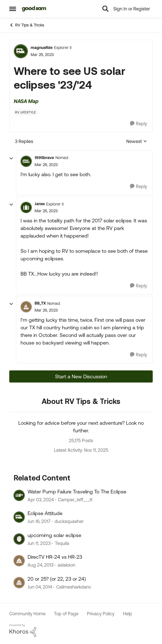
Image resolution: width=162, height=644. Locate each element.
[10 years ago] (39, 522)
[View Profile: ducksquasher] (19, 517)
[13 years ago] (40, 565)
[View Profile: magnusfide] (21, 51)
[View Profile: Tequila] (19, 539)
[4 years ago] (39, 543)
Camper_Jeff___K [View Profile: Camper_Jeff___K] (75, 500)
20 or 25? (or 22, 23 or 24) (57, 579)
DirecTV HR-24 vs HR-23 (55, 557)
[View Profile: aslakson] (19, 561)
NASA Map (26, 101)
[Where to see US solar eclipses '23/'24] (46, 165)
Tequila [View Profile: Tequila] (62, 543)
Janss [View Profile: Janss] (40, 204)
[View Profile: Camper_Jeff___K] (19, 495)
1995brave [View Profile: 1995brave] (44, 158)
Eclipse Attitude (45, 513)
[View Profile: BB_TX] (26, 307)
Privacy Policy (101, 614)
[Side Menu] (13, 9)
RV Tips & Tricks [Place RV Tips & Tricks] (27, 25)
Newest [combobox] (137, 142)
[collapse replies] (11, 158)
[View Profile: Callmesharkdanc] (19, 583)
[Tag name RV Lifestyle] (25, 112)
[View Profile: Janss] (26, 207)
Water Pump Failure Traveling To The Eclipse (77, 492)
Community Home (27, 614)
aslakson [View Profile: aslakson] (67, 565)
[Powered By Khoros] (81, 630)
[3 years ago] (41, 500)
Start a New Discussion (81, 376)
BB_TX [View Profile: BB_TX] (40, 303)
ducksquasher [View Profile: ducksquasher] (69, 522)
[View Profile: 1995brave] (26, 161)
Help (128, 614)
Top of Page (66, 614)
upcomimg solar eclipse (54, 535)
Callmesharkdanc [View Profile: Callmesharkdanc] (74, 587)
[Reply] (139, 124)
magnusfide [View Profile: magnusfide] (42, 48)
